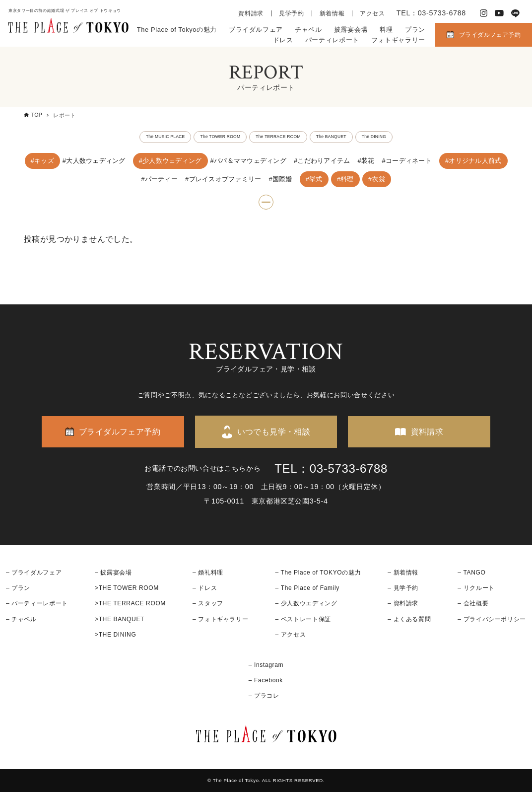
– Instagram (266, 665)
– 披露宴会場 (113, 573)
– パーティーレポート (37, 604)
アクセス (372, 13)
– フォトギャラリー (220, 619)
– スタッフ (208, 604)
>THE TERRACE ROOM (130, 604)
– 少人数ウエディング (306, 604)
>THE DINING (115, 635)
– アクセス (290, 635)
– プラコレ (264, 696)
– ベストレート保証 (303, 619)
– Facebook (266, 681)
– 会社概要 (473, 604)
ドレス (283, 40)
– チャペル (21, 619)
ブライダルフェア (256, 30)
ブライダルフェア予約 (490, 35)
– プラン (18, 588)
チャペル (308, 30)
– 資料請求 (403, 604)
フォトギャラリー (398, 40)
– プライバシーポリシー (492, 619)
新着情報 (332, 13)
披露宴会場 (351, 30)
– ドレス (205, 588)
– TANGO (471, 573)
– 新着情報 (403, 573)
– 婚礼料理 (208, 573)
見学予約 (292, 13)
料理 (386, 30)
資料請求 (251, 13)
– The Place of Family (307, 588)
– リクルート (476, 588)
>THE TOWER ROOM (127, 588)
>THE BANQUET (120, 619)
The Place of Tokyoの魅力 (177, 30)
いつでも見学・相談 (274, 432)
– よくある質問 (409, 619)
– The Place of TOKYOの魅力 (318, 573)
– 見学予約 (403, 588)
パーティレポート (332, 40)
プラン (415, 30)
